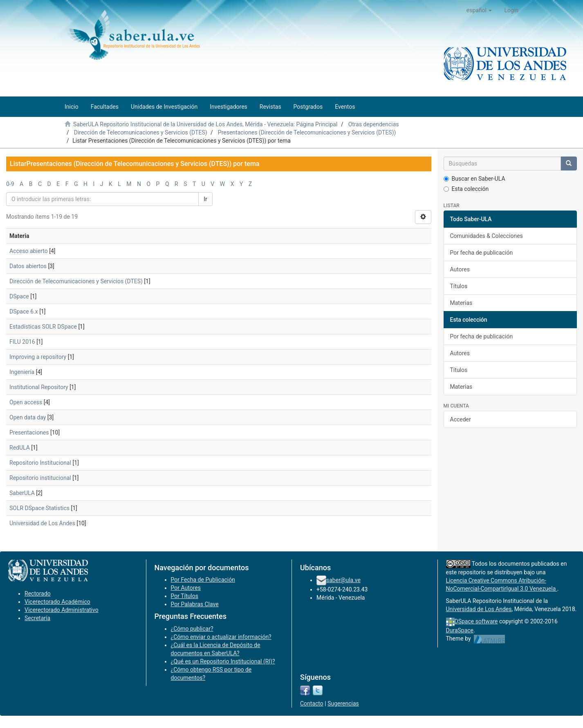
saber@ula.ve (343, 580)
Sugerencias (343, 703)
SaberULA (22, 493)
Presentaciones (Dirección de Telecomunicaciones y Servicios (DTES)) (307, 132)
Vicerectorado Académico (57, 602)
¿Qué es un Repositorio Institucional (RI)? (223, 661)
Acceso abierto (29, 251)
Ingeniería (22, 372)
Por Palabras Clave (195, 604)
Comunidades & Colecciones (487, 236)
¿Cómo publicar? (192, 629)
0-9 (10, 184)
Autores (460, 269)
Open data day (28, 417)
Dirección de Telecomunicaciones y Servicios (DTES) (141, 132)
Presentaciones (29, 432)
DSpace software (476, 621)
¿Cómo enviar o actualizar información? (221, 637)
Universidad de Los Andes (42, 523)
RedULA (20, 448)
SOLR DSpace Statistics (39, 508)
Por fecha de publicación (482, 253)
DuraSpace (460, 630)
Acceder (461, 419)
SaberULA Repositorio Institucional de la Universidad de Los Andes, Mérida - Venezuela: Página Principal (205, 124)
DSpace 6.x (24, 311)
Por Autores (186, 588)
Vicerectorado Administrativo (62, 610)
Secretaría (37, 618)
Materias (461, 303)
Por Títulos (185, 596)
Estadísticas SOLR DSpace (43, 327)
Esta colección (466, 189)
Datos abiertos (28, 266)
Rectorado (38, 594)
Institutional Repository (39, 387)
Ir (205, 199)
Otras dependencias (374, 124)
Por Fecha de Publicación (203, 580)
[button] (479, 10)
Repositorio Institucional (40, 463)
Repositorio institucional (40, 478)
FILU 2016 (22, 342)
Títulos (459, 286)
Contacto (312, 703)
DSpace (19, 296)
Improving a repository (38, 357)
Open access (26, 402)
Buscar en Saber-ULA (474, 179)
